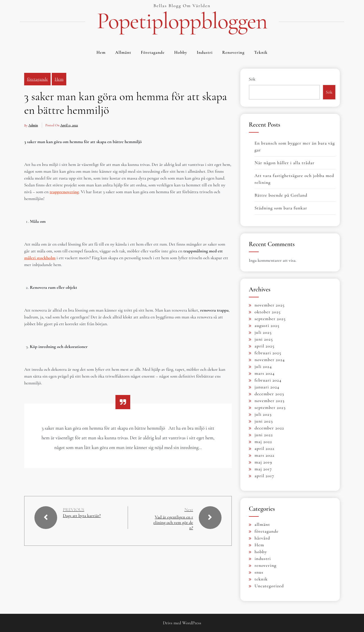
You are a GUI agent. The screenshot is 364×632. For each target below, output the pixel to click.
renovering (233, 52)
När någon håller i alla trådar (285, 163)
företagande (153, 52)
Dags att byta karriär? (82, 516)
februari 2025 (268, 353)
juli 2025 (263, 332)
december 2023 (269, 394)
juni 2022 (264, 435)
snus (259, 572)
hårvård (262, 538)
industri (205, 52)
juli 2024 (263, 367)
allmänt (123, 52)
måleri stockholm (40, 258)
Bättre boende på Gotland (281, 195)
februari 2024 (268, 380)
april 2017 (264, 476)
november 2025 (270, 305)
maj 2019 (263, 462)
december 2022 (269, 428)
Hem (101, 52)
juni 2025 (264, 339)
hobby (181, 52)
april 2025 (264, 346)
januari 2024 (267, 387)
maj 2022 (263, 442)
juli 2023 (263, 414)
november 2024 (270, 360)
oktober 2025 (268, 312)
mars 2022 (264, 455)
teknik (261, 52)
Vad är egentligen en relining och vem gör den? (174, 522)
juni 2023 (264, 421)
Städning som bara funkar (281, 208)
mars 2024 (265, 373)
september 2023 (270, 407)
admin (33, 125)
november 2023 (270, 401)
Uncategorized (269, 586)
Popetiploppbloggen (182, 21)
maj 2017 (263, 469)
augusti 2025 (267, 326)
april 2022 (264, 448)
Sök (252, 79)
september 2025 (270, 319)
